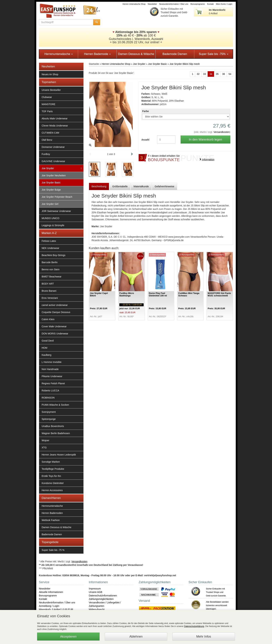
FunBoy (46, 154)
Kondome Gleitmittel (53, 483)
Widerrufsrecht (97, 609)
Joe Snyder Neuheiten (54, 175)
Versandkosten (222, 132)
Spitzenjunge (49, 419)
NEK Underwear (50, 248)
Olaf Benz (47, 140)
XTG (44, 448)
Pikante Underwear (52, 376)
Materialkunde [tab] (141, 186)
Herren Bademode (97, 54)
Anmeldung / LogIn (49, 606)
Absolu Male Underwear (55, 118)
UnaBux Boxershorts (53, 426)
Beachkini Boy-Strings (54, 255)
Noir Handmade (50, 369)
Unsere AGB (96, 592)
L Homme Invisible (52, 362)
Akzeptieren (68, 637)
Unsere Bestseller (51, 90)
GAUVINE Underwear (53, 161)
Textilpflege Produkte (53, 469)
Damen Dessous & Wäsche (136, 54)
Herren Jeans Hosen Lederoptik (59, 455)
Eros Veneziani (50, 298)
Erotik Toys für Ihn (51, 476)
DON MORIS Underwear (55, 334)
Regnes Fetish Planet (53, 383)
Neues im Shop (50, 74)
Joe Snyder (48, 168)
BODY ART (48, 284)
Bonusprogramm (198, 4)
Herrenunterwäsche (59, 54)
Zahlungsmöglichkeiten (101, 599)
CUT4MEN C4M (50, 133)
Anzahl (145, 140)
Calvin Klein (48, 319)
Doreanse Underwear (53, 147)
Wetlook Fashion (51, 520)
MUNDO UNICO (50, 218)
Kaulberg (46, 355)
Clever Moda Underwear (55, 126)
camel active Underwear (55, 305)
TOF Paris (47, 111)
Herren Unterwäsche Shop (134, 4)
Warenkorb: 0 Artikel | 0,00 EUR (56, 609)
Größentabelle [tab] (120, 186)
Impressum (95, 589)
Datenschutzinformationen (103, 596)
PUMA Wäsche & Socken (55, 405)
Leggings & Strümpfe (53, 225)
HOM (44, 348)
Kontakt (210, 4)
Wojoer (45, 440)
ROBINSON (48, 398)
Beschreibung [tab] (99, 186)
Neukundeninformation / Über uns (174, 4)
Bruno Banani (49, 291)
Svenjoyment (49, 412)
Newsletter (152, 4)
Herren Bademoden (52, 513)
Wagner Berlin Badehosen (56, 433)
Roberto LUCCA (50, 391)
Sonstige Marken (51, 462)
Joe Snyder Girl (50, 204)
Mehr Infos (204, 637)
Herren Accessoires (52, 490)
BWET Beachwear (52, 277)
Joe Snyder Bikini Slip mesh (185, 64)
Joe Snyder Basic (51, 183)
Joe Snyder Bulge (51, 190)
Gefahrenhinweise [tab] (165, 186)
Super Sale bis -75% (214, 54)
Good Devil (48, 341)
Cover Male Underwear (54, 326)
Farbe (146, 111)
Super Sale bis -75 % (53, 550)
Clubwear (47, 97)
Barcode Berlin (50, 262)
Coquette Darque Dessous (56, 312)
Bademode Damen (175, 54)
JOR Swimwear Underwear (56, 211)
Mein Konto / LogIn (224, 4)
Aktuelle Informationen (51, 592)
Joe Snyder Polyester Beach (57, 197)
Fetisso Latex (49, 241)
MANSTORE (48, 104)
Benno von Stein (51, 269)
